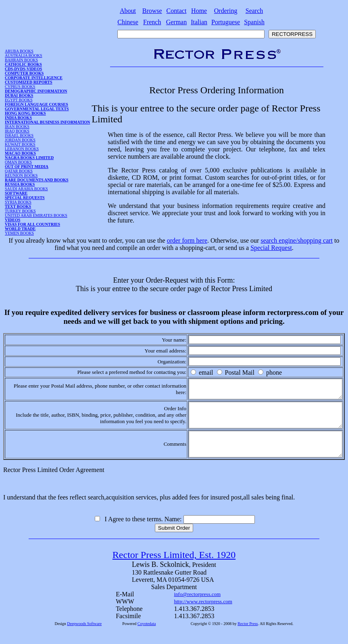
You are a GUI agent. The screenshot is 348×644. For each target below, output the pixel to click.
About (128, 11)
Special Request (271, 248)
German (177, 22)
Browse (152, 11)
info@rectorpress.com (198, 607)
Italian (199, 22)
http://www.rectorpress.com (203, 615)
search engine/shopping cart (297, 240)
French (152, 22)
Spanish (254, 22)
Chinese (128, 22)
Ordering (226, 11)
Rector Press (248, 637)
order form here (187, 240)
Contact (177, 11)
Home (199, 11)
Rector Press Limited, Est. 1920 (174, 568)
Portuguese (226, 22)
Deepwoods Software (84, 637)
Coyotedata (147, 637)
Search (254, 11)
